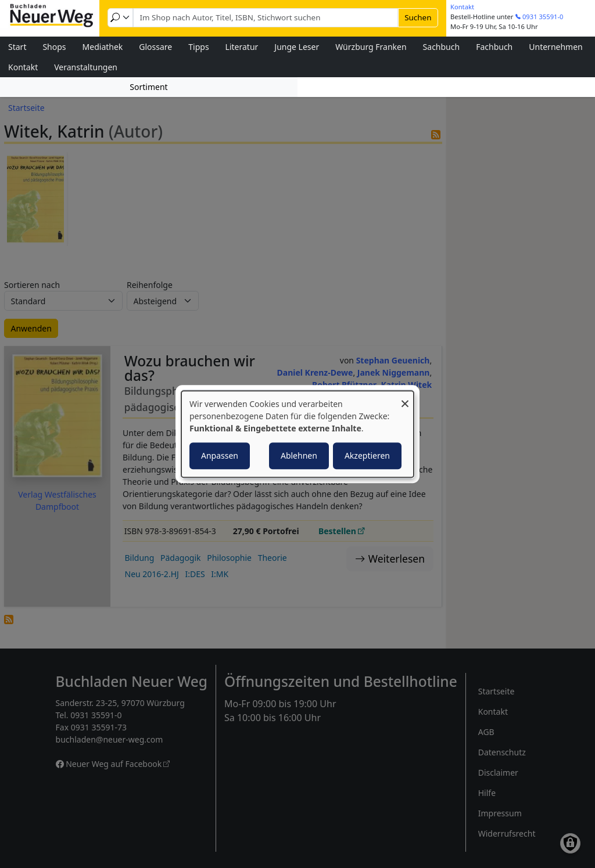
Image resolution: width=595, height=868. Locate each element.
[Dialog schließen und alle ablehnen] (405, 398)
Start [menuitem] (17, 47)
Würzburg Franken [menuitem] (371, 47)
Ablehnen (299, 455)
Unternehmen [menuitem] (555, 47)
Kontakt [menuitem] (23, 67)
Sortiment (148, 87)
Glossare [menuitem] (155, 47)
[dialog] (297, 434)
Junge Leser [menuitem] (297, 47)
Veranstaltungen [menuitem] (86, 67)
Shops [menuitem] (54, 47)
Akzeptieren (367, 455)
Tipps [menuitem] (198, 47)
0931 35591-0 (543, 17)
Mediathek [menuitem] (103, 47)
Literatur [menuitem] (242, 47)
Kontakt (462, 7)
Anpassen (220, 455)
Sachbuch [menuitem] (442, 47)
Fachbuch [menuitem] (494, 47)
